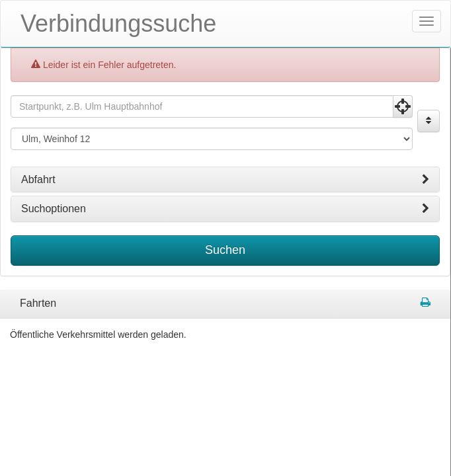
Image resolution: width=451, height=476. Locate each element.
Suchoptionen (225, 209)
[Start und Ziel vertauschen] (429, 121)
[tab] (225, 180)
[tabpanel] (225, 304)
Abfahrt (225, 180)
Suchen (225, 250)
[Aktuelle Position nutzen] (403, 106)
